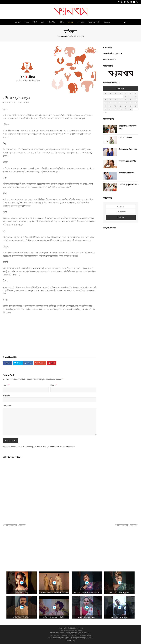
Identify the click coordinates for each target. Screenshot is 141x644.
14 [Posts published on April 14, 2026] (121, 103)
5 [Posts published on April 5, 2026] (111, 100)
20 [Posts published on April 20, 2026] (116, 106)
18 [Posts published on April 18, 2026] (106, 106)
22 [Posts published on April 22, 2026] (126, 106)
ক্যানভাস (80, 628)
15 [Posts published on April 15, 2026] (126, 103)
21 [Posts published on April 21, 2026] (121, 106)
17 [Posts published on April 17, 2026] (136, 103)
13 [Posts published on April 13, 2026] (116, 103)
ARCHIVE (65, 36)
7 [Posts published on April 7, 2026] (121, 100)
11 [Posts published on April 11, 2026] (106, 103)
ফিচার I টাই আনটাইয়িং (126, 173)
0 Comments (25, 102)
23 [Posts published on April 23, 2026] (131, 106)
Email (53, 385)
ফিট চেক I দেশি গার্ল (125, 138)
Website (6, 395)
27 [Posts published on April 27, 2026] (116, 109)
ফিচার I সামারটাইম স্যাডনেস (128, 149)
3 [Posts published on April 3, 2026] (136, 97)
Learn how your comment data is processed (56, 447)
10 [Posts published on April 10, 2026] (136, 100)
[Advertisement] (50, 334)
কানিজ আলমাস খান (76, 631)
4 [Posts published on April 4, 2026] (106, 100)
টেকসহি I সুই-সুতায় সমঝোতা (128, 185)
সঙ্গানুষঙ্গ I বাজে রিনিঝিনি (127, 161)
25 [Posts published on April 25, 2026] (106, 109)
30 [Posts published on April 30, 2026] (131, 109)
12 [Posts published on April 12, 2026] (111, 103)
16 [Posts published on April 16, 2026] (131, 103)
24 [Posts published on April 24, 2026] (136, 106)
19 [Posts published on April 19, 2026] (111, 106)
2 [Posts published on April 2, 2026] (131, 97)
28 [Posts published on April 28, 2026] (121, 109)
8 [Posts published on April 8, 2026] (126, 100)
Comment (7, 406)
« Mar (105, 112)
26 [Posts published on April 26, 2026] (111, 109)
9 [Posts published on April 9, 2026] (131, 100)
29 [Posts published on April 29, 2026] (126, 109)
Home (59, 36)
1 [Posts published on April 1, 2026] (126, 97)
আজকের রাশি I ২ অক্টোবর (127, 525)
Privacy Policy (70, 640)
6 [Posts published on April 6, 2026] (116, 100)
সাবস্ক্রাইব (121, 218)
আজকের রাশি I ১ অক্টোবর (14, 525)
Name (6, 385)
